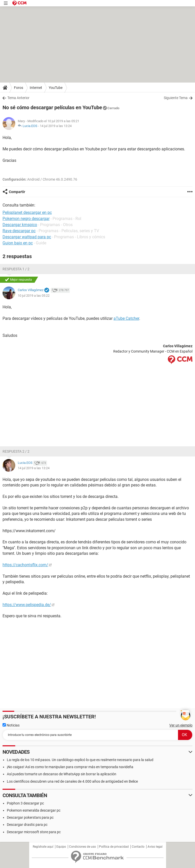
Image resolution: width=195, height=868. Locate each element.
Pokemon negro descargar (26, 219)
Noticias (11, 725)
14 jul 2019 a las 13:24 (56, 126)
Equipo (61, 847)
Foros (19, 88)
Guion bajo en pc (18, 243)
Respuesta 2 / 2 (16, 451)
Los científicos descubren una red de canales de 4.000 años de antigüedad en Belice (72, 781)
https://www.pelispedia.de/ (27, 605)
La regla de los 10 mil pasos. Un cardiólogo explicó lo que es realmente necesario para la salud (80, 760)
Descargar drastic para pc (27, 825)
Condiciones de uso (83, 847)
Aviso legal (155, 847)
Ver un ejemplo (181, 725)
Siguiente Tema (176, 98)
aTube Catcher (126, 318)
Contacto (138, 847)
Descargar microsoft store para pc (34, 832)
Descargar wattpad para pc (27, 237)
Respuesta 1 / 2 (16, 269)
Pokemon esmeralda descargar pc (34, 810)
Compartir (17, 192)
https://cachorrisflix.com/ (25, 565)
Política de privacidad (114, 847)
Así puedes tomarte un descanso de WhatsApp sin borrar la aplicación (62, 774)
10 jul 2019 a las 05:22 (34, 296)
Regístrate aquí (43, 847)
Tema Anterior (18, 98)
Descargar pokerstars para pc (30, 817)
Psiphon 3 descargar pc (25, 803)
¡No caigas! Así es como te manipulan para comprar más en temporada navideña (70, 767)
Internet (36, 88)
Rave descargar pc (19, 231)
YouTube (56, 88)
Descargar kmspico (20, 225)
